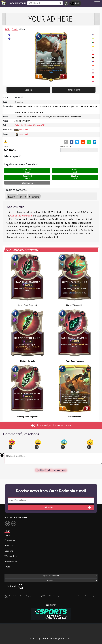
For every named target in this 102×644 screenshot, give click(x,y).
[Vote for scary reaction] (64, 442)
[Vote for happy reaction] (38, 442)
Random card (74, 90)
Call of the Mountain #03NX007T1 (30, 125)
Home (7, 535)
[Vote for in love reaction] (12, 442)
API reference (11, 561)
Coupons (9, 551)
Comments (34, 197)
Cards (15, 29)
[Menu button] (97, 5)
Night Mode (11, 586)
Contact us (10, 540)
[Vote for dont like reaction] (90, 442)
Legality (12, 197)
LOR (7, 29)
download (23, 130)
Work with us (11, 556)
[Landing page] (4, 3)
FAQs (7, 567)
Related (22, 197)
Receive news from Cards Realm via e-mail (51, 491)
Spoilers (28, 90)
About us (9, 545)
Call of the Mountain (21, 216)
